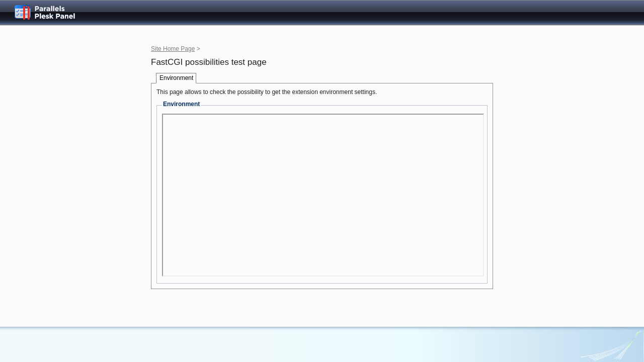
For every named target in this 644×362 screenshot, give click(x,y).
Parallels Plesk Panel (53, 12)
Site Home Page (173, 49)
